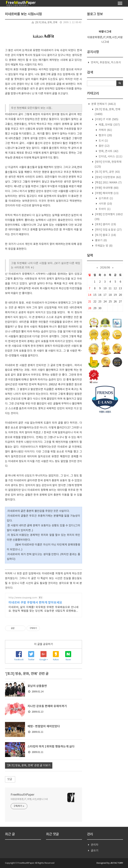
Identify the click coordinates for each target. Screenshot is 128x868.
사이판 (105, 204)
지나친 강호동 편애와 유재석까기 (47, 706)
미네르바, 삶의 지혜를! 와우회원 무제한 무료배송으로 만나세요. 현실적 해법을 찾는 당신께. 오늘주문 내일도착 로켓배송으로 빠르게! (43, 609)
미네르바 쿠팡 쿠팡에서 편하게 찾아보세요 (35, 603)
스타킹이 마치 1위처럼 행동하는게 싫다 (51, 747)
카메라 (105, 130)
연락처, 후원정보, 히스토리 (106, 63)
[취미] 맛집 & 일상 (108, 230)
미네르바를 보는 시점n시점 (23, 14)
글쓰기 (95, 851)
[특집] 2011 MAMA (108, 183)
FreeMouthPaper (22, 795)
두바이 (104, 209)
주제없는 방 (103, 246)
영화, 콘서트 (108, 151)
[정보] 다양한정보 (108, 177)
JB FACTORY (117, 863)
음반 (104, 146)
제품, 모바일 (109, 125)
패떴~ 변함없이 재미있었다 (44, 726)
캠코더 (105, 135)
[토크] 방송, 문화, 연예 (46, 23)
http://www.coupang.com (23, 598)
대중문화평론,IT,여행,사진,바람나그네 (29, 799)
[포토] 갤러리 (105, 224)
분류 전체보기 (103, 104)
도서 (103, 141)
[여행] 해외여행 (106, 193)
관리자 (95, 845)
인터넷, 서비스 (110, 157)
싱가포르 (105, 198)
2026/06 (105, 268)
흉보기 (101, 240)
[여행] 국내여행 (106, 188)
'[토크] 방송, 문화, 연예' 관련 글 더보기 (29, 765)
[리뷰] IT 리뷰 (106, 119)
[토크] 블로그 (105, 235)
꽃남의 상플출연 (37, 686)
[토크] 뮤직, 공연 (107, 172)
